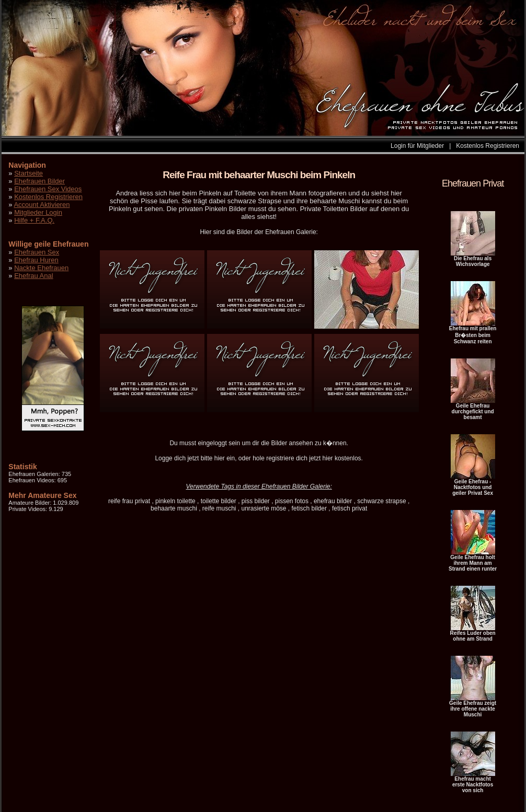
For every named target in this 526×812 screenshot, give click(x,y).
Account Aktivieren (42, 205)
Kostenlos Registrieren (488, 146)
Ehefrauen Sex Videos (48, 189)
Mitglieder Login (38, 212)
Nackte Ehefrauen (41, 268)
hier (220, 458)
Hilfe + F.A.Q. (34, 220)
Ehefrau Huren (36, 260)
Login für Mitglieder (417, 146)
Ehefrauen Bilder (39, 181)
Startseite (28, 173)
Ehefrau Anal (33, 276)
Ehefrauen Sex (37, 252)
